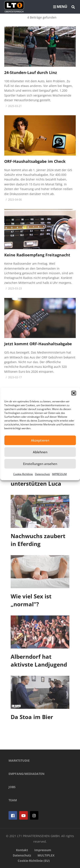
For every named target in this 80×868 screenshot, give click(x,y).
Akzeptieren (40, 440)
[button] (74, 393)
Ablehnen (40, 452)
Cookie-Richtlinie (23, 474)
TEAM (13, 800)
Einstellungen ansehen (40, 464)
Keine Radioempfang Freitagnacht (37, 255)
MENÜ (60, 7)
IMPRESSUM (59, 474)
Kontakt (22, 850)
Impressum (43, 850)
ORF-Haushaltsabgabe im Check (35, 161)
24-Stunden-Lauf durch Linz (31, 72)
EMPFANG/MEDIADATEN (26, 774)
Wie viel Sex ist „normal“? (31, 600)
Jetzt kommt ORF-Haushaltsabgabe (38, 344)
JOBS (12, 787)
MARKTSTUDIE (19, 760)
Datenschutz (42, 474)
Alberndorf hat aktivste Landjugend (39, 661)
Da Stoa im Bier (32, 717)
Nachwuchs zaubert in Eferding (38, 540)
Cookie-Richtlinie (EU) (34, 861)
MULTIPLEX (46, 855)
